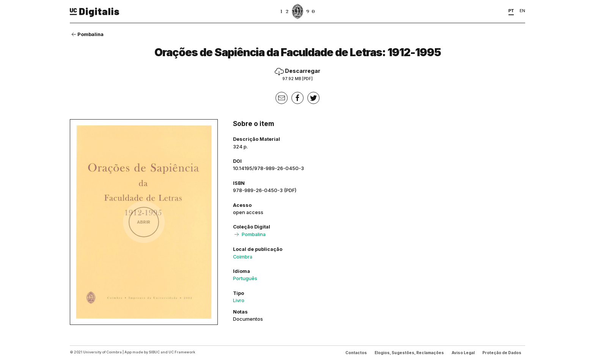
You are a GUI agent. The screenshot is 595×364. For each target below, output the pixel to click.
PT (511, 11)
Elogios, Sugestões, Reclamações (409, 353)
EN (522, 11)
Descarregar (297, 74)
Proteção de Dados (502, 353)
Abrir (144, 222)
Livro (239, 300)
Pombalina (87, 34)
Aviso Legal (463, 353)
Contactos (356, 353)
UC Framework (182, 352)
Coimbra (243, 257)
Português (245, 278)
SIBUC (154, 352)
